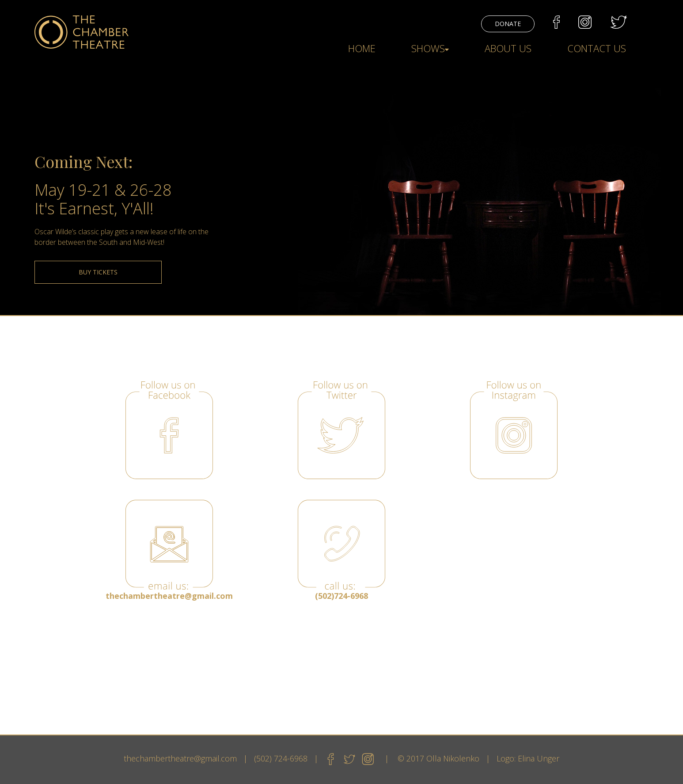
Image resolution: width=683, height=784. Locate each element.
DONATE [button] (508, 24)
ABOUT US (508, 48)
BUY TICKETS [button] (98, 272)
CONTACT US (597, 48)
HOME (362, 48)
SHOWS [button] (430, 48)
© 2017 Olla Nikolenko (438, 758)
